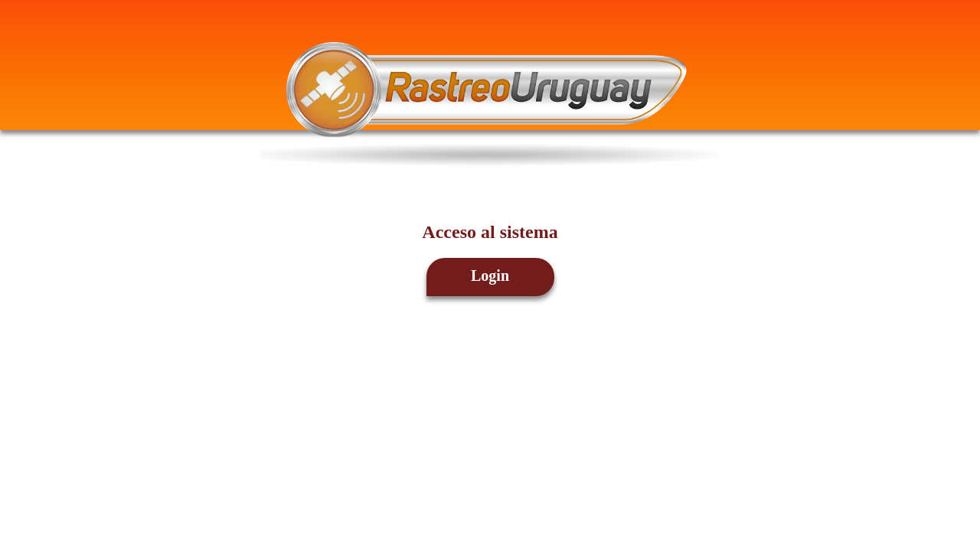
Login (490, 275)
